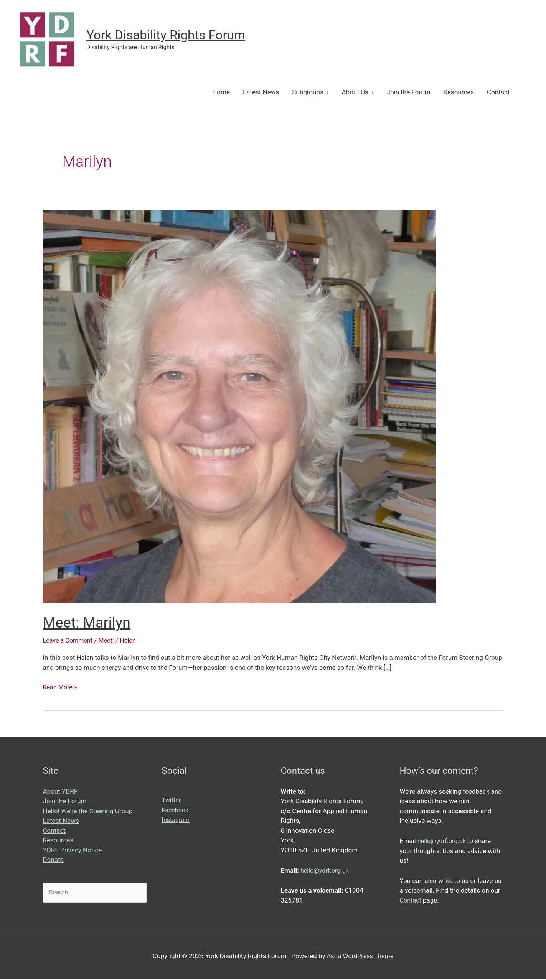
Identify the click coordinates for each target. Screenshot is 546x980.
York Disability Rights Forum (171, 35)
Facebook (176, 811)
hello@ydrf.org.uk (326, 871)
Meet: (110, 641)
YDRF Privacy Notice (73, 851)
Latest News (261, 93)
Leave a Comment (69, 641)
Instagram (177, 821)
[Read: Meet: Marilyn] (239, 407)
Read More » (61, 688)
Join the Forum (409, 93)
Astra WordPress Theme (360, 956)
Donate (53, 860)
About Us (355, 93)
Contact (498, 93)
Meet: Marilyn (89, 623)
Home (221, 93)
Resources (459, 93)
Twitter (172, 801)
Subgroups (308, 93)
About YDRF (60, 792)
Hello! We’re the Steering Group (88, 812)
